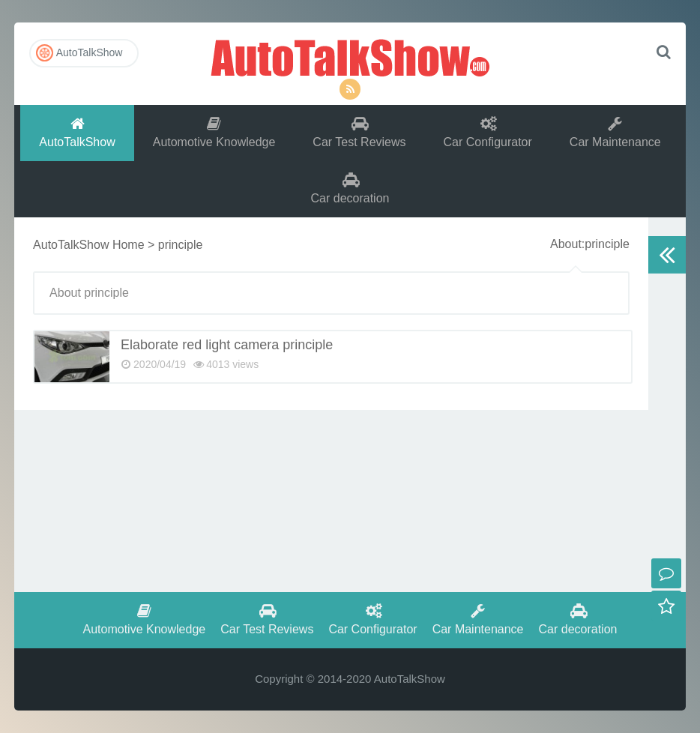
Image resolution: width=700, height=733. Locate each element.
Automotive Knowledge (214, 132)
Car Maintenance (615, 132)
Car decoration (350, 188)
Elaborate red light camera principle (227, 345)
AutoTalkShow (350, 56)
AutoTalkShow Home (89, 245)
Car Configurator (488, 132)
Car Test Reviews (359, 132)
